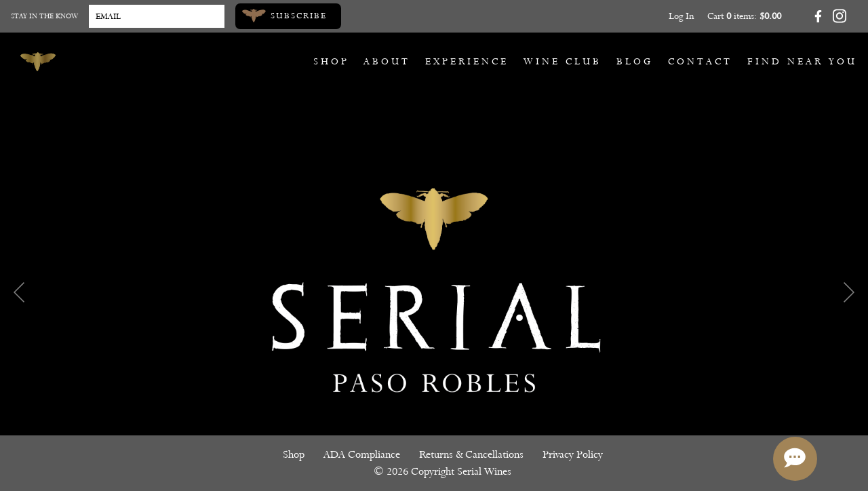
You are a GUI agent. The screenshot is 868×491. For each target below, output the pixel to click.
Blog (635, 61)
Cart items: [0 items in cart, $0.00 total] (744, 16)
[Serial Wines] (38, 62)
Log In (681, 16)
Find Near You (802, 61)
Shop (331, 61)
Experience (467, 61)
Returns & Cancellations (471, 454)
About (387, 61)
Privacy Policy (573, 454)
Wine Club (563, 61)
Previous (19, 292)
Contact (700, 61)
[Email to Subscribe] (157, 16)
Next (849, 292)
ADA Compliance (362, 454)
